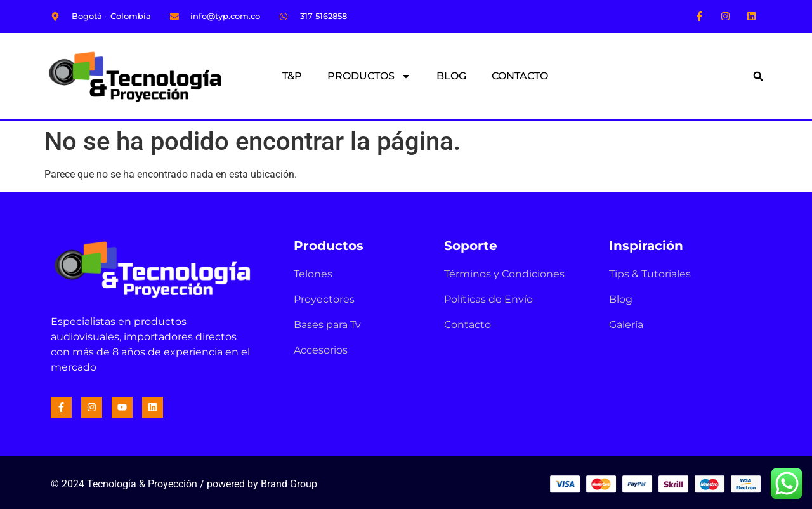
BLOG (451, 76)
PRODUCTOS (369, 76)
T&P (292, 76)
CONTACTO (520, 76)
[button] (758, 76)
